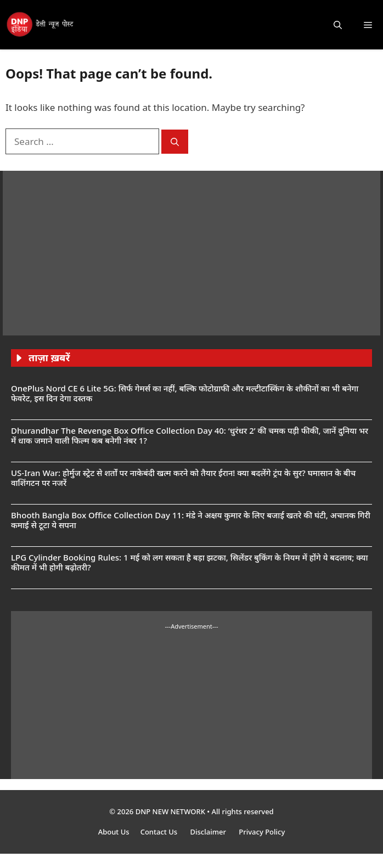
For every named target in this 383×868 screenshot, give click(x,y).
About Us (114, 832)
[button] (338, 25)
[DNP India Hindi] (41, 25)
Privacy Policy (262, 832)
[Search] (175, 142)
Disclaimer (209, 832)
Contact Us (160, 832)
